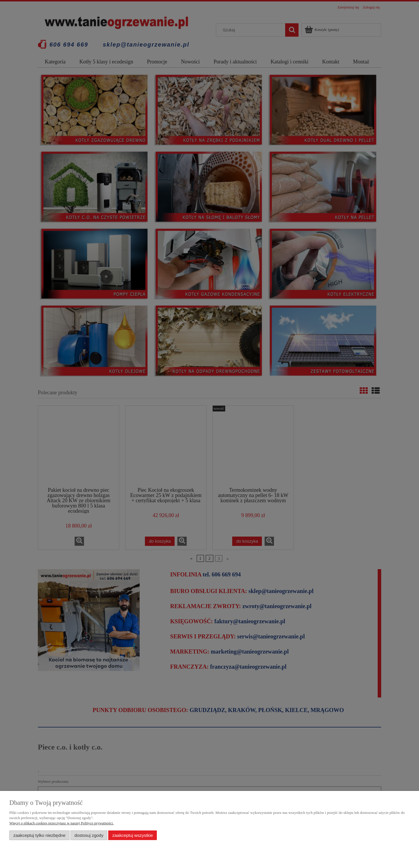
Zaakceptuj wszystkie (133, 835)
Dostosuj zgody (89, 835)
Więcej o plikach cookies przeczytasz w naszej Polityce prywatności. (62, 823)
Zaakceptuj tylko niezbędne (39, 835)
